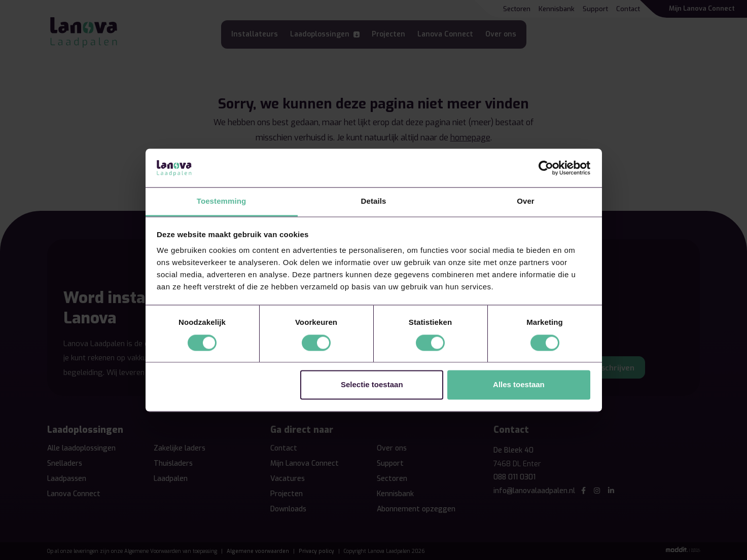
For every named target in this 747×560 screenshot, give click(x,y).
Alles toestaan (519, 385)
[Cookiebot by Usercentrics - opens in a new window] (546, 168)
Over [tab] (526, 201)
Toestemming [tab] (222, 201)
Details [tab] (374, 201)
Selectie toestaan (372, 385)
